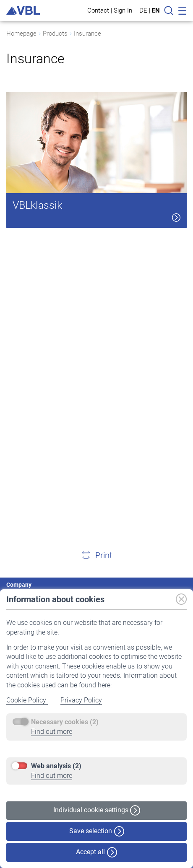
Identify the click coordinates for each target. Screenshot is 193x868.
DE (143, 10)
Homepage (21, 34)
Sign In (123, 10)
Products (55, 34)
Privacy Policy (81, 700)
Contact (98, 10)
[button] (96, 555)
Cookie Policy (27, 700)
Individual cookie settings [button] (97, 810)
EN (156, 10)
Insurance (87, 34)
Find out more (52, 732)
